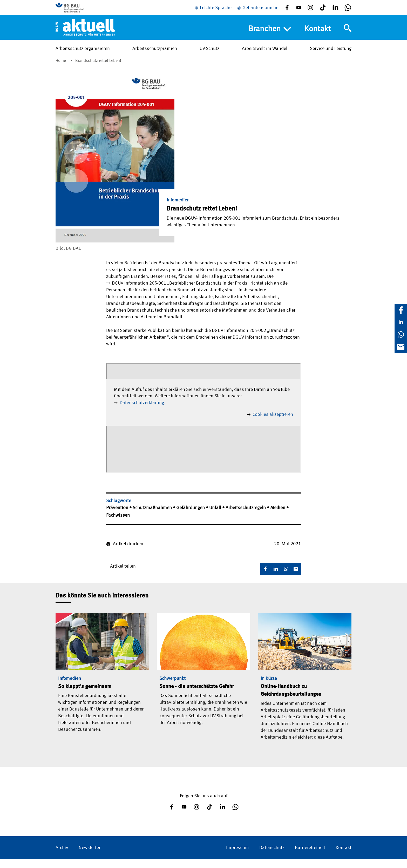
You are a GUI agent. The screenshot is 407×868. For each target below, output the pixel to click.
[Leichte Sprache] (213, 11)
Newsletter (90, 857)
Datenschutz (272, 857)
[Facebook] (401, 310)
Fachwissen (118, 524)
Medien (278, 517)
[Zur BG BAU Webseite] (79, 10)
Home (61, 70)
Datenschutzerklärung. (143, 412)
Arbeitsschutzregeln (246, 517)
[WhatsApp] (401, 334)
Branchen (270, 36)
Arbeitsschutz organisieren (83, 55)
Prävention (118, 517)
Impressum (238, 857)
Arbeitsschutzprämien (155, 55)
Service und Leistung (331, 55)
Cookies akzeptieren (273, 423)
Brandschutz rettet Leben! (98, 70)
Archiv (62, 857)
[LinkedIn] (401, 322)
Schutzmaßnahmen (153, 517)
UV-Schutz (209, 55)
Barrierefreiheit (310, 857)
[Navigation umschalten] (348, 35)
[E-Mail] (401, 347)
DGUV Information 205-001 (139, 292)
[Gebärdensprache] (257, 11)
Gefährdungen (191, 517)
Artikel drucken (128, 553)
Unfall (216, 517)
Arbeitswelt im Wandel (265, 55)
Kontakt (318, 35)
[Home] (85, 34)
